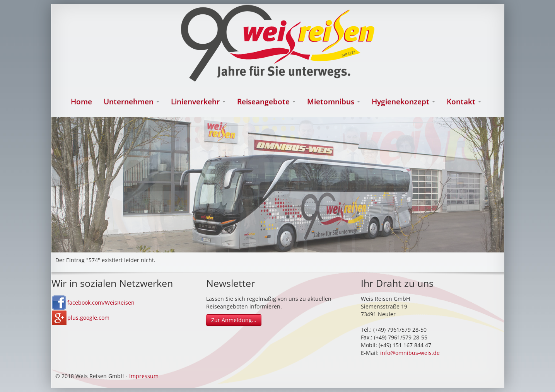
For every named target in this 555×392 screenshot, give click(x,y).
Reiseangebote (266, 102)
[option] (278, 185)
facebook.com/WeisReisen (101, 303)
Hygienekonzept (403, 102)
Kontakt (464, 102)
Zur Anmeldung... (234, 320)
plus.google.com (88, 318)
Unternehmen (131, 102)
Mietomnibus (334, 102)
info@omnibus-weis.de (410, 353)
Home (81, 102)
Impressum (144, 376)
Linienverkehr (198, 102)
